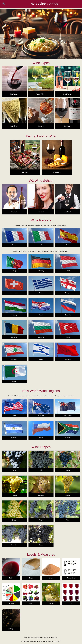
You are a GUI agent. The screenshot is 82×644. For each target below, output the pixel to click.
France (14, 470)
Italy (41, 470)
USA (68, 520)
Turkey (41, 520)
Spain (68, 470)
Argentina (14, 545)
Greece (14, 520)
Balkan (41, 545)
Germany (41, 495)
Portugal (14, 495)
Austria (68, 495)
